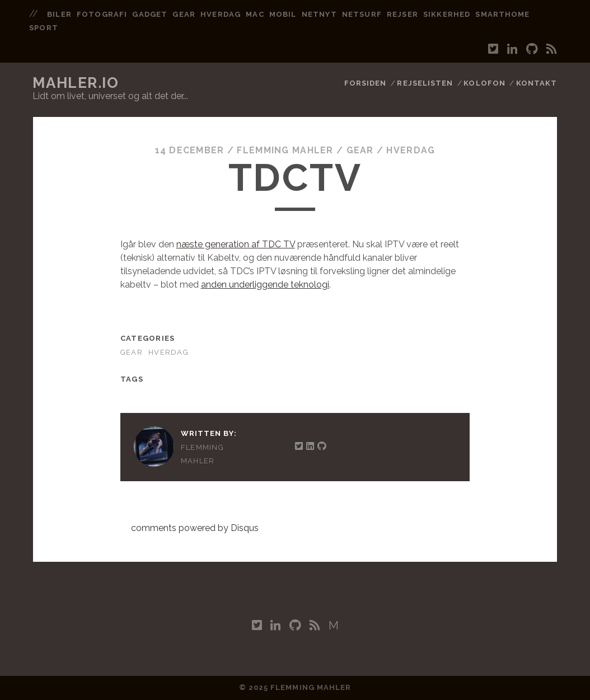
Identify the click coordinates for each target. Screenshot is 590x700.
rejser (402, 14)
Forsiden (365, 83)
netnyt (319, 14)
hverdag (220, 14)
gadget (149, 14)
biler (59, 14)
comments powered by (195, 528)
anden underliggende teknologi (265, 285)
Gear (360, 150)
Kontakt (537, 83)
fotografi (102, 14)
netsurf (362, 14)
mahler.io (76, 83)
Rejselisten (425, 83)
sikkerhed (446, 14)
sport (43, 28)
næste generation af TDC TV (236, 244)
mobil (283, 14)
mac (255, 14)
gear (184, 14)
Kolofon (484, 83)
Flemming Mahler (285, 150)
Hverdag (411, 150)
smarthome (502, 14)
